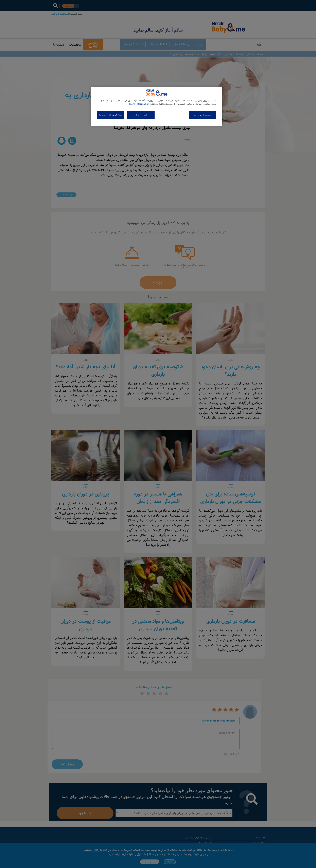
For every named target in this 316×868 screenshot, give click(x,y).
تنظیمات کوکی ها (203, 115)
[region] (157, 106)
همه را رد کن (141, 115)
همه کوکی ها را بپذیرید (111, 115)
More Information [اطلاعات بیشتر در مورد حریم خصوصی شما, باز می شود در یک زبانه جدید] (139, 104)
